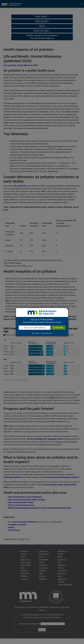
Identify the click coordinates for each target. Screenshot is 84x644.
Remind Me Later (46, 333)
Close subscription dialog (68, 308)
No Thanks (36, 333)
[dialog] (42, 322)
